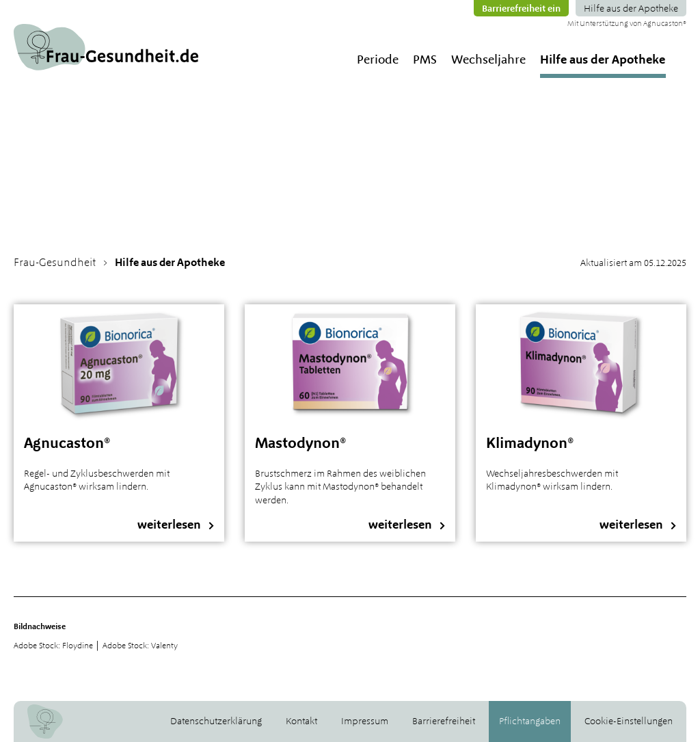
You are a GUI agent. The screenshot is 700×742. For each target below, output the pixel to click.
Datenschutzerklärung (216, 721)
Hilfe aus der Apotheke (631, 8)
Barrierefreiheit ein (521, 8)
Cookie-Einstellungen (629, 721)
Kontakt (301, 721)
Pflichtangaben (530, 721)
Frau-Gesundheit (55, 262)
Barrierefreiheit (444, 721)
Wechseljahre (488, 59)
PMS (425, 59)
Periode (378, 59)
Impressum (365, 721)
